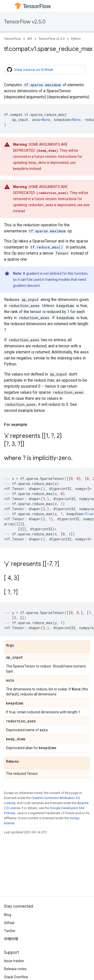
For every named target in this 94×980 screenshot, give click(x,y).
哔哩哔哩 (11, 939)
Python (76, 39)
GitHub (9, 923)
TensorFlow (12, 39)
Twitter (10, 931)
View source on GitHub (30, 70)
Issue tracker (14, 961)
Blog (8, 915)
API (30, 39)
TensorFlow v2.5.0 (25, 22)
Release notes (15, 969)
